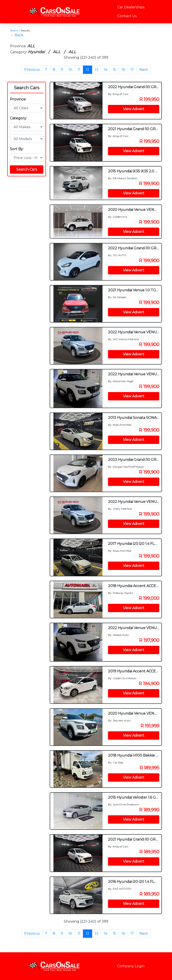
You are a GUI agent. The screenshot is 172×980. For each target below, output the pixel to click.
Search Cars (27, 88)
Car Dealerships (131, 7)
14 (106, 70)
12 (88, 70)
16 (123, 70)
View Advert (134, 109)
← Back (17, 35)
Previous (32, 70)
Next (144, 70)
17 (132, 70)
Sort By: (17, 149)
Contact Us (127, 16)
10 (70, 70)
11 (79, 70)
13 (97, 70)
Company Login (131, 966)
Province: (18, 99)
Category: (18, 118)
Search (14, 30)
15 (114, 70)
